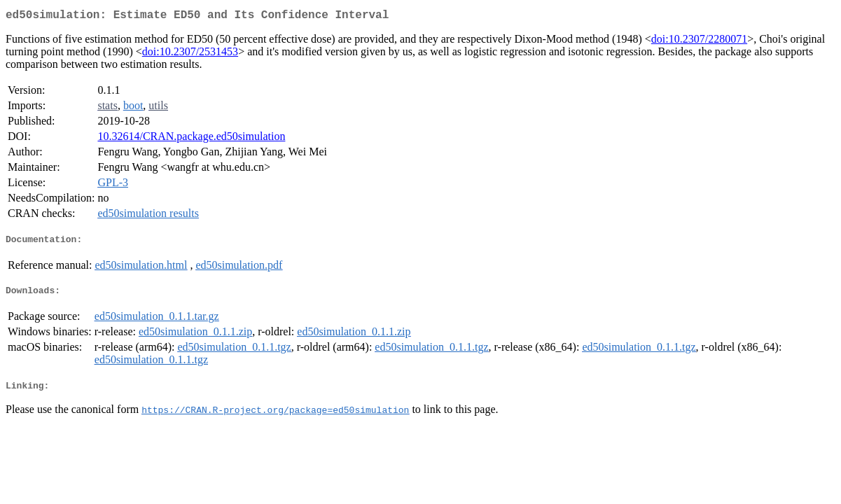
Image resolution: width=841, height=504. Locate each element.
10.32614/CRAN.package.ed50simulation (191, 139)
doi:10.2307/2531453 (190, 54)
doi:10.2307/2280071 (699, 42)
